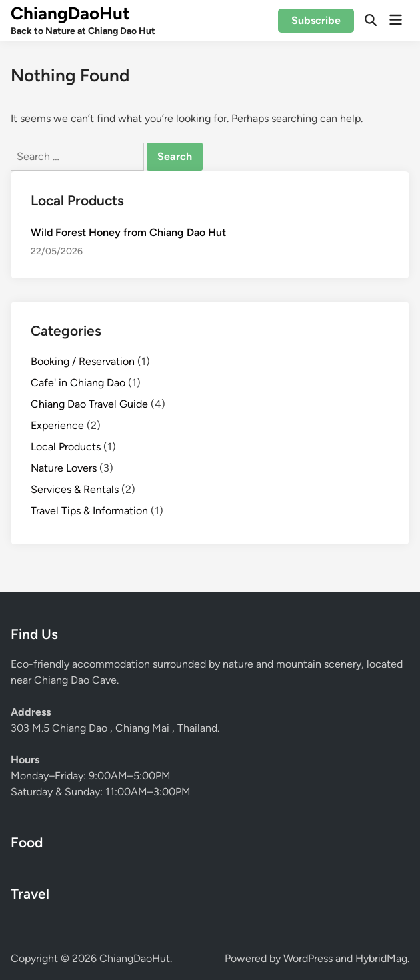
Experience (57, 425)
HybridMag (381, 958)
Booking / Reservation (83, 361)
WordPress (308, 958)
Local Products (66, 447)
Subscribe (316, 20)
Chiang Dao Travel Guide (89, 404)
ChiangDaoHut (70, 13)
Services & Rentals (75, 489)
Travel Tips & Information (89, 511)
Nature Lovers (64, 468)
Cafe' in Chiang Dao (78, 383)
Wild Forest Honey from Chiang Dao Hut (128, 232)
